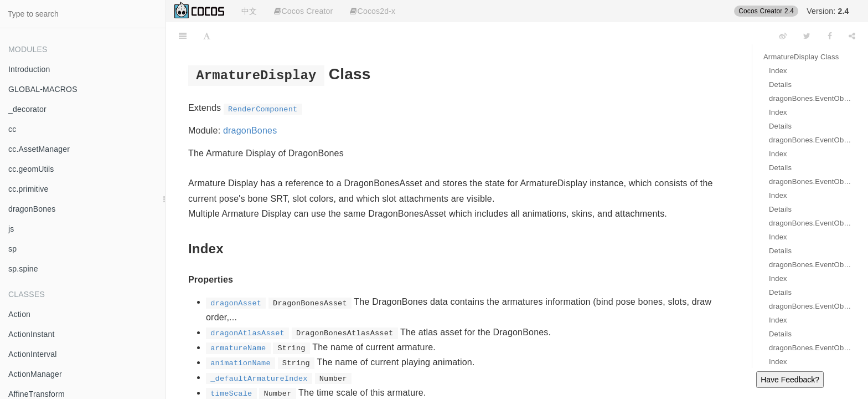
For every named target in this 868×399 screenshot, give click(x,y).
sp (12, 249)
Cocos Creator (303, 11)
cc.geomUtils (31, 169)
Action (19, 314)
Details (780, 85)
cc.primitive (28, 189)
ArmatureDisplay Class (801, 57)
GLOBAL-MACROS (43, 89)
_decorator (27, 109)
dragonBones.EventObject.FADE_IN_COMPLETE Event (810, 265)
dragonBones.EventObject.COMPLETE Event (810, 181)
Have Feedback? (790, 380)
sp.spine (23, 269)
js (11, 229)
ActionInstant (32, 334)
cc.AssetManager (39, 149)
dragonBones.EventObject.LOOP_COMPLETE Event (810, 140)
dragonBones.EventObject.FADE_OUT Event (810, 306)
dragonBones (32, 209)
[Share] (852, 36)
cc (12, 129)
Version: (828, 11)
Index (778, 71)
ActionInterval (33, 354)
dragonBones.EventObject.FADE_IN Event (810, 223)
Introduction (29, 69)
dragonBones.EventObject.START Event (810, 98)
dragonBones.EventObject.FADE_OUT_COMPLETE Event (810, 348)
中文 (249, 11)
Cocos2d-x (373, 11)
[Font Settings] (207, 36)
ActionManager (35, 374)
